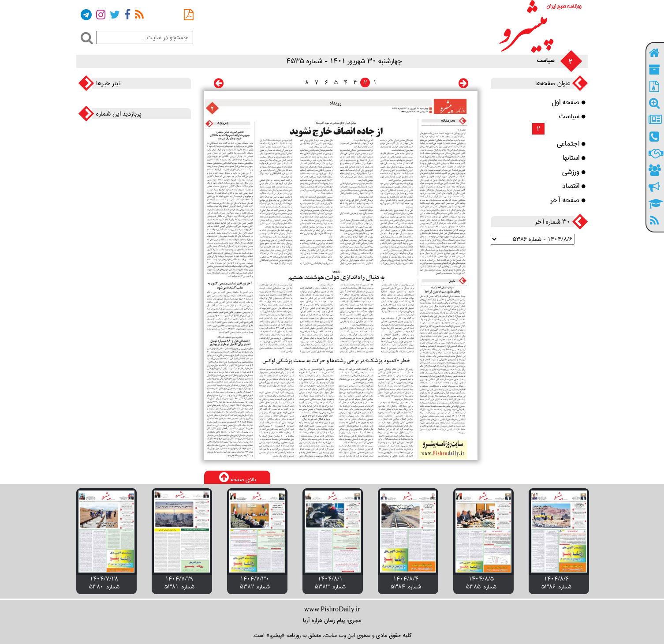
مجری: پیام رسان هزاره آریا (332, 620)
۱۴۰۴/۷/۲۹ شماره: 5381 (179, 583)
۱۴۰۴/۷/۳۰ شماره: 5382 (255, 583)
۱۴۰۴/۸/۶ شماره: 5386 (556, 583)
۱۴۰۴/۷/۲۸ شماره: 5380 (104, 583)
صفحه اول (569, 102)
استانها (574, 158)
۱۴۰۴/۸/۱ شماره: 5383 (330, 583)
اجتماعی (571, 144)
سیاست (572, 116)
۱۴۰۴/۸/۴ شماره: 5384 (406, 583)
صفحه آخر (568, 200)
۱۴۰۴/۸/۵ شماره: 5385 (481, 583)
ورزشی (574, 172)
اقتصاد (574, 186)
